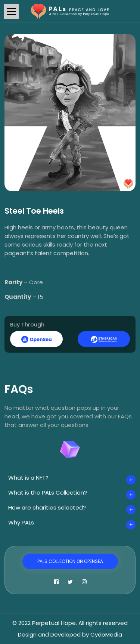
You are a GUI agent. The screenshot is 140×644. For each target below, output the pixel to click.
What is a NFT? (28, 478)
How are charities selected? (47, 507)
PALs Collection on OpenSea (70, 561)
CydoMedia (106, 634)
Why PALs (21, 522)
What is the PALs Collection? (48, 493)
